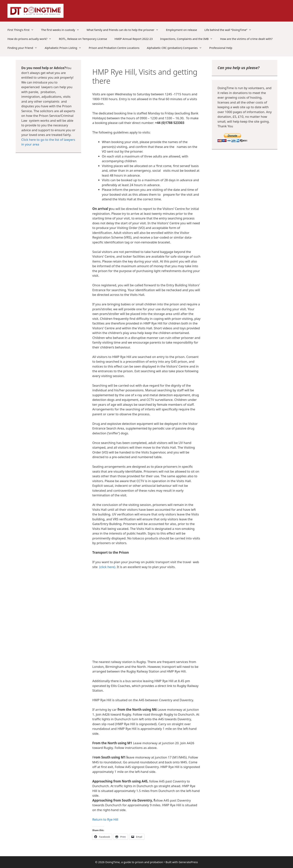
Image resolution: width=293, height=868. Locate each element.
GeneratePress (188, 862)
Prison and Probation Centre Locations (114, 48)
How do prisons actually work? (31, 39)
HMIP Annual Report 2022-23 (134, 39)
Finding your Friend (24, 48)
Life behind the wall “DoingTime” (230, 30)
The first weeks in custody (62, 30)
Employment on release (181, 30)
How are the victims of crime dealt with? (246, 39)
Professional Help (221, 48)
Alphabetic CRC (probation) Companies (176, 48)
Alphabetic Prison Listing (65, 48)
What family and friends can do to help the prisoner (125, 30)
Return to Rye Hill (105, 819)
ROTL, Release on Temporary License (83, 39)
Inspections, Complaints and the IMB (188, 39)
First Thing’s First (22, 30)
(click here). (108, 567)
